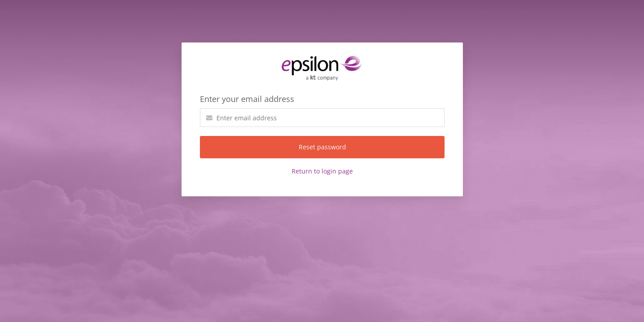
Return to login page (322, 171)
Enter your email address (247, 99)
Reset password (322, 147)
